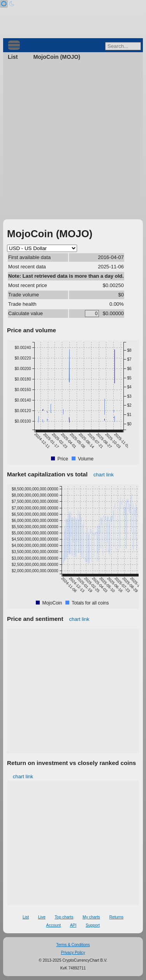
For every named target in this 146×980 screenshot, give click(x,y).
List (13, 57)
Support (93, 925)
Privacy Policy (73, 953)
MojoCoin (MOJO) (57, 57)
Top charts (64, 917)
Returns (116, 917)
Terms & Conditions (73, 945)
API (73, 925)
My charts (91, 917)
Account (54, 925)
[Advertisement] (73, 138)
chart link (104, 475)
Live (42, 917)
